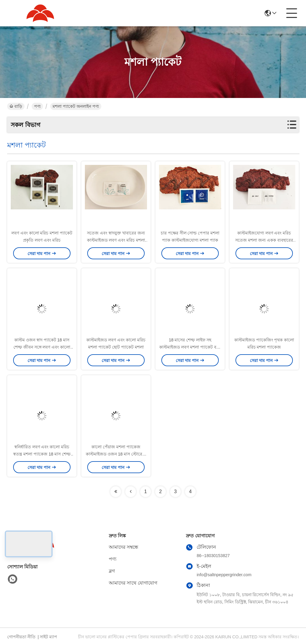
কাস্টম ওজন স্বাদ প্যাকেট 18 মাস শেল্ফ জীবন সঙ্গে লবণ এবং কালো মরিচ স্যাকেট (42, 347)
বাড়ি (16, 106)
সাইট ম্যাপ (48, 637)
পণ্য (37, 106)
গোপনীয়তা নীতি (21, 637)
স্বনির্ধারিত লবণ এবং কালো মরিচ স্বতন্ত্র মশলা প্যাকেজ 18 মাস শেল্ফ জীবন (42, 454)
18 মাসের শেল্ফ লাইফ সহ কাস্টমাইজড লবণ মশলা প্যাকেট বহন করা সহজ (190, 347)
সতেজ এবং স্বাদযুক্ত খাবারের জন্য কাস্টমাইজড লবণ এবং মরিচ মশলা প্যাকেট (116, 240)
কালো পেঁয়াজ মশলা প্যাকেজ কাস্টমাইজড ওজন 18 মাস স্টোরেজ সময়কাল (116, 454)
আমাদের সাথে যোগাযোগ (133, 583)
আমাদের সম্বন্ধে (124, 547)
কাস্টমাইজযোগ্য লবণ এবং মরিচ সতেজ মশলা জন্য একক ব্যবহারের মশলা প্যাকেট (264, 240)
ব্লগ (112, 571)
